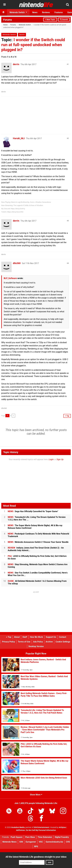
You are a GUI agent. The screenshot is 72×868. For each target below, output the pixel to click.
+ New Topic (50, 20)
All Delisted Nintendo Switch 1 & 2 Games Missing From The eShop (37, 582)
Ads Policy (38, 642)
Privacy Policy (9, 642)
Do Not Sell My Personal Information (41, 830)
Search (64, 20)
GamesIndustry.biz (54, 842)
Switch (22, 35)
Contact (63, 637)
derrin (16, 64)
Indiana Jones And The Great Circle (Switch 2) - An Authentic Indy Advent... (36, 549)
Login (51, 459)
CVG (68, 842)
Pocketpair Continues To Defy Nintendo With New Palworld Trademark (38, 535)
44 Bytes (62, 827)
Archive (49, 642)
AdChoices (21, 830)
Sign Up (60, 459)
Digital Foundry (62, 837)
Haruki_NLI (19, 138)
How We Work (36, 637)
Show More (36, 795)
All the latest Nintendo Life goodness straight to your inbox (36, 857)
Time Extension (45, 837)
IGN (21, 842)
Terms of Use (24, 642)
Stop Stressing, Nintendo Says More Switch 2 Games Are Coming (38, 566)
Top (9, 637)
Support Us (51, 637)
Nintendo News (9, 842)
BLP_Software (10, 278)
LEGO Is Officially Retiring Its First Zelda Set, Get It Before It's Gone (37, 557)
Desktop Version (36, 646)
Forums (8, 20)
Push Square (17, 837)
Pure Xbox (30, 837)
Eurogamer (31, 842)
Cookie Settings (63, 642)
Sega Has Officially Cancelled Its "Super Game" (33, 511)
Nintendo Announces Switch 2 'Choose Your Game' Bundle (38, 542)
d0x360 (17, 263)
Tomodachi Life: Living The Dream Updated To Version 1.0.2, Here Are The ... (37, 518)
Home (5, 25)
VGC (41, 842)
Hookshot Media (18, 827)
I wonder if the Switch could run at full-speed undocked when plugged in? (33, 45)
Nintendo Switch (25, 25)
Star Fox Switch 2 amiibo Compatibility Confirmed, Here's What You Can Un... (38, 574)
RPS (36, 846)
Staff (25, 637)
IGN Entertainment (41, 827)
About (17, 637)
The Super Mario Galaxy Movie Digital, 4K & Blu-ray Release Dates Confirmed (35, 527)
